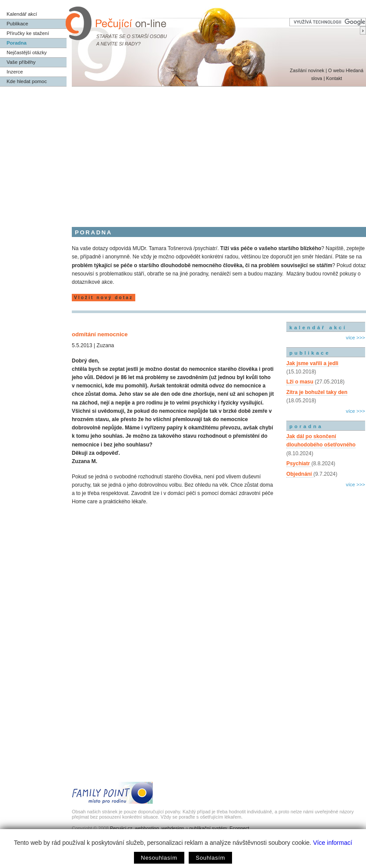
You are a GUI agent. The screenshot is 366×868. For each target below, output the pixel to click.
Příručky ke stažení (28, 33)
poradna (306, 426)
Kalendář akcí (22, 14)
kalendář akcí (318, 328)
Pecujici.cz (121, 828)
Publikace (17, 24)
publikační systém (208, 828)
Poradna (17, 43)
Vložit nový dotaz (104, 298)
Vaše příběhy (21, 62)
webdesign (173, 828)
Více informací (333, 843)
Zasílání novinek (307, 70)
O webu (336, 70)
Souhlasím (210, 858)
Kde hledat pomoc (27, 81)
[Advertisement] (183, 152)
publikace (310, 353)
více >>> (355, 338)
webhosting (147, 828)
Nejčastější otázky (27, 52)
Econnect (239, 828)
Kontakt (334, 78)
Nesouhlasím (159, 858)
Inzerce (15, 72)
